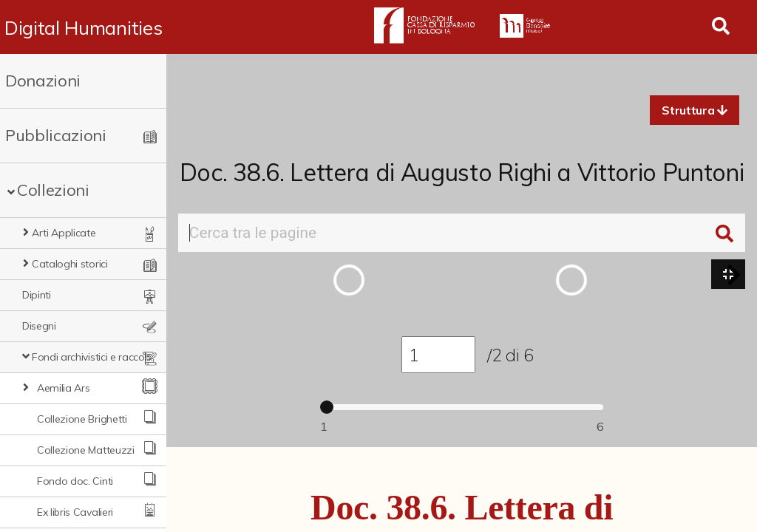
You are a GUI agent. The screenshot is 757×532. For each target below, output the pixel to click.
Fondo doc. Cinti (75, 481)
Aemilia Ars (63, 388)
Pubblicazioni (56, 135)
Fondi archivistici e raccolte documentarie (93, 357)
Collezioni (53, 190)
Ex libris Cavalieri (75, 512)
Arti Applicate (64, 233)
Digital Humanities (83, 27)
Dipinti (37, 295)
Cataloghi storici (70, 264)
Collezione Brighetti (82, 419)
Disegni (39, 326)
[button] (695, 110)
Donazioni (43, 81)
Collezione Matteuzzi (86, 450)
